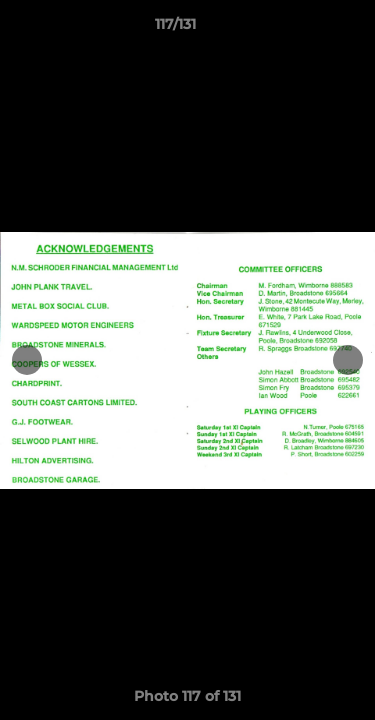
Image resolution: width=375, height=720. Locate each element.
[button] (303, 29)
